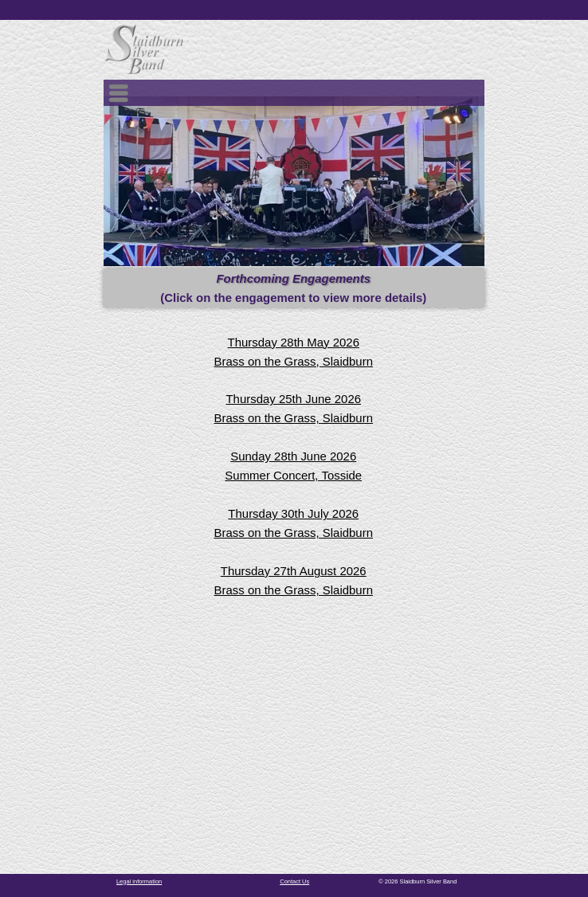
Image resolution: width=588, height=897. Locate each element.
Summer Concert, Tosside (293, 475)
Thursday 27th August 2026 (294, 571)
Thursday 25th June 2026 (293, 399)
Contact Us (294, 881)
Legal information (139, 881)
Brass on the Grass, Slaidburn (294, 361)
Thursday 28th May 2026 (294, 342)
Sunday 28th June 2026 (293, 456)
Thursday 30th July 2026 (293, 513)
